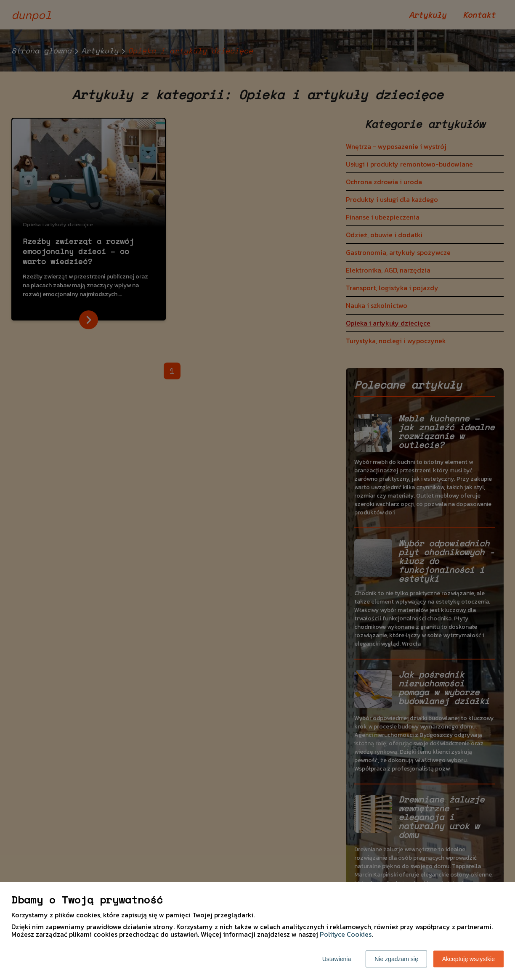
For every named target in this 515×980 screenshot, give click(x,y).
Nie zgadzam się (396, 959)
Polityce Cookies (346, 934)
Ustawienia (337, 959)
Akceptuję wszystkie (469, 959)
